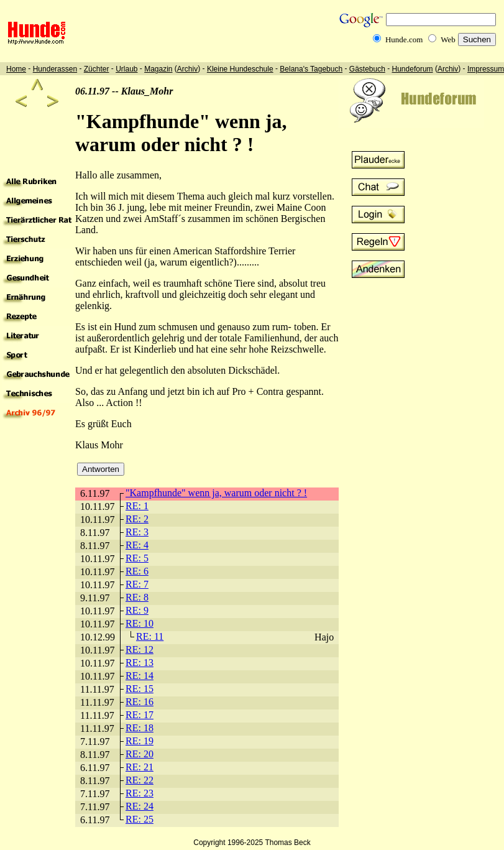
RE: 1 (137, 506)
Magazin (158, 69)
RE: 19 (140, 741)
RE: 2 (137, 519)
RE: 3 (137, 532)
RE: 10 (140, 623)
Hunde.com (404, 39)
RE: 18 (140, 728)
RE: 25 (140, 819)
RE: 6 (137, 571)
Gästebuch (367, 69)
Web (448, 39)
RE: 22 (140, 780)
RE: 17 (140, 715)
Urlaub (126, 69)
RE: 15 (140, 689)
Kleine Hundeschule (240, 69)
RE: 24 (140, 806)
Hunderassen (55, 69)
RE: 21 (140, 767)
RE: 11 (150, 636)
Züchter (97, 69)
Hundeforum (413, 69)
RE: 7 (137, 584)
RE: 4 (137, 545)
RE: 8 (137, 597)
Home (16, 69)
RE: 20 (140, 754)
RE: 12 (140, 649)
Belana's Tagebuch (311, 69)
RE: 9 (137, 610)
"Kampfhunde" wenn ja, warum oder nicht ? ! (216, 493)
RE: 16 (140, 702)
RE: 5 (137, 558)
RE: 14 (140, 676)
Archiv (187, 69)
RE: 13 (140, 663)
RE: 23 (140, 793)
